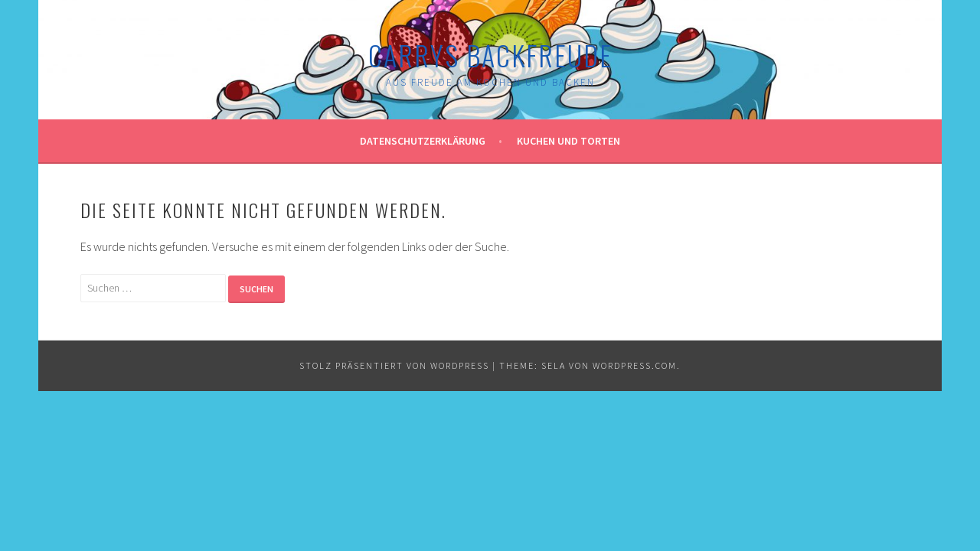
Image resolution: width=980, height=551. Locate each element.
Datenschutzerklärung (423, 141)
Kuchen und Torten (568, 141)
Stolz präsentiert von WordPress (394, 365)
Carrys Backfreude (490, 55)
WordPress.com (635, 365)
